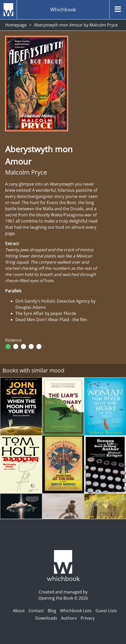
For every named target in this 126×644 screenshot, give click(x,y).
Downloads (46, 618)
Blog (52, 611)
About (19, 611)
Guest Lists (106, 611)
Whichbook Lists (76, 611)
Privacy (88, 618)
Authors (69, 618)
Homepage (16, 25)
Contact (36, 611)
